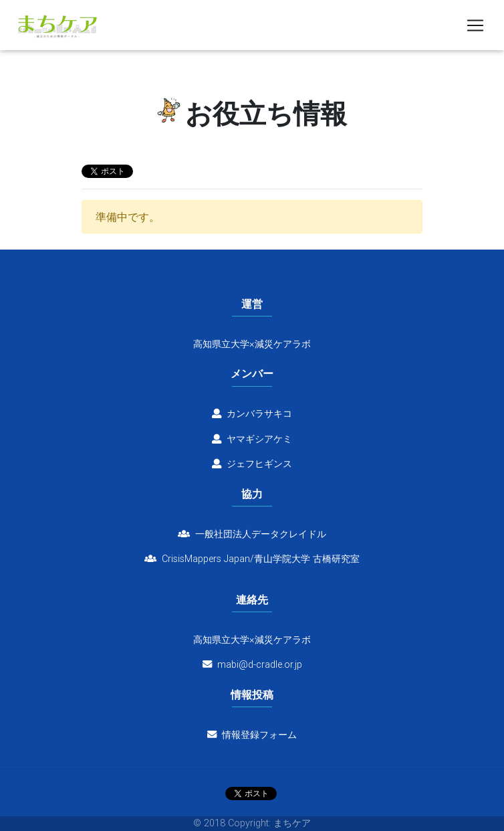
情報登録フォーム (252, 735)
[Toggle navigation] (475, 28)
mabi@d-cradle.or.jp (260, 664)
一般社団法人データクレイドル (252, 534)
